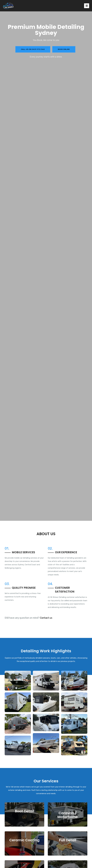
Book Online (64, 49)
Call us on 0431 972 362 (33, 49)
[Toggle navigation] (87, 6)
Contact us (46, 618)
